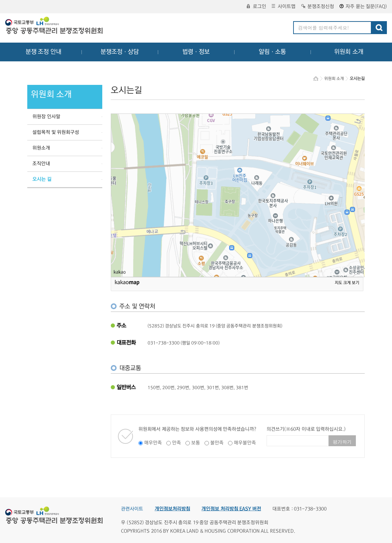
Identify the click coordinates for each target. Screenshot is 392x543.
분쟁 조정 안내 (43, 52)
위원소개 (41, 148)
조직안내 (41, 164)
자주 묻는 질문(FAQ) (363, 6)
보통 (196, 443)
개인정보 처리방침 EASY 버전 (231, 509)
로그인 (257, 6)
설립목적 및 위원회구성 (56, 132)
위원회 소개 (349, 52)
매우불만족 (245, 443)
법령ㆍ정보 (196, 52)
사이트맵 (284, 6)
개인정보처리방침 (172, 509)
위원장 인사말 (46, 117)
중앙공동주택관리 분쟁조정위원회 (55, 26)
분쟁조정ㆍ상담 (120, 52)
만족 (177, 443)
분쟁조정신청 (318, 6)
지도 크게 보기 (347, 283)
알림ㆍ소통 (272, 52)
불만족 (217, 443)
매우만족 (153, 443)
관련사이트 (132, 509)
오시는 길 (42, 179)
